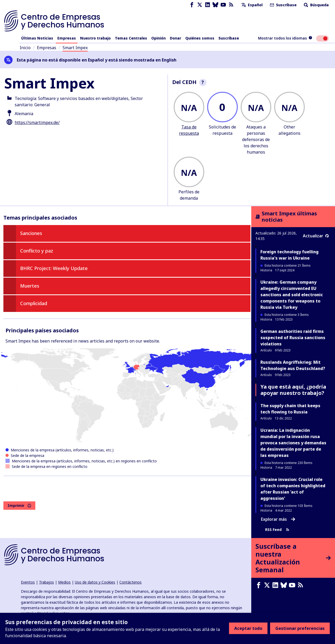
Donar (175, 38)
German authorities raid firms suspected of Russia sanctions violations (293, 338)
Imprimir (19, 505)
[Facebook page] (192, 5)
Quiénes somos (200, 38)
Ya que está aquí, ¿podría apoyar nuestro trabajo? (293, 390)
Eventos (28, 582)
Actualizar (316, 236)
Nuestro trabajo (95, 38)
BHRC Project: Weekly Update (54, 268)
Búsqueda (316, 5)
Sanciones (31, 233)
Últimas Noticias (37, 38)
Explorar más (278, 519)
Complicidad (34, 303)
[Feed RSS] (231, 5)
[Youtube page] (223, 5)
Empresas (67, 38)
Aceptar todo (248, 628)
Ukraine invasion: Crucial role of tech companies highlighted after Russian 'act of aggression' (293, 489)
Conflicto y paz (37, 251)
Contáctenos (130, 582)
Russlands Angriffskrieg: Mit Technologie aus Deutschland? (293, 365)
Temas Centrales (131, 38)
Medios (64, 582)
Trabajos (46, 582)
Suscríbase (283, 5)
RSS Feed (277, 530)
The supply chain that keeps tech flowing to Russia (290, 409)
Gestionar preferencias (300, 628)
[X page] (200, 5)
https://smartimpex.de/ (37, 122)
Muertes (30, 286)
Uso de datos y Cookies (95, 582)
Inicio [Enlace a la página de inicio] (25, 48)
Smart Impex (75, 48)
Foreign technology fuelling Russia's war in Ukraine (289, 255)
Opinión (158, 38)
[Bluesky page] (215, 5)
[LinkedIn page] (208, 5)
